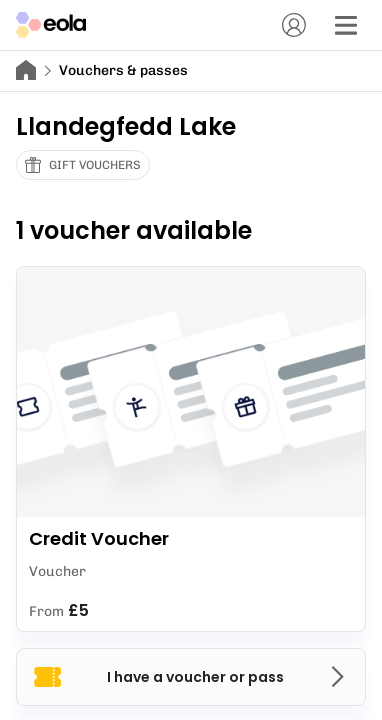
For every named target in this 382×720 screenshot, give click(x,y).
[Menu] (346, 25)
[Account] (294, 25)
